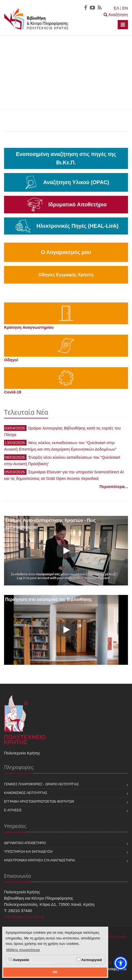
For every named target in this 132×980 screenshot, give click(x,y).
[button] (121, 963)
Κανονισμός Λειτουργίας (26, 793)
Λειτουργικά (89, 960)
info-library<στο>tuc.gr (24, 917)
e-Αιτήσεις (13, 810)
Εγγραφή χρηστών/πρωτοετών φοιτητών (39, 802)
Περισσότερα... (114, 486)
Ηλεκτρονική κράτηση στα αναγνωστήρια (40, 860)
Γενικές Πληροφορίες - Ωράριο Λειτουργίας (42, 784)
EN (125, 8)
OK (55, 972)
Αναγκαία (19, 960)
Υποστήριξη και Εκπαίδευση (28, 852)
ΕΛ (116, 8)
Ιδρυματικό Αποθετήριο (25, 843)
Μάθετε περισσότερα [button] (23, 950)
